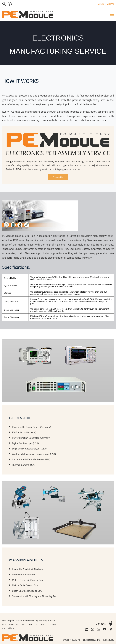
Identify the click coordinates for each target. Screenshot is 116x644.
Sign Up (110, 4)
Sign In (101, 4)
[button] (58, 177)
